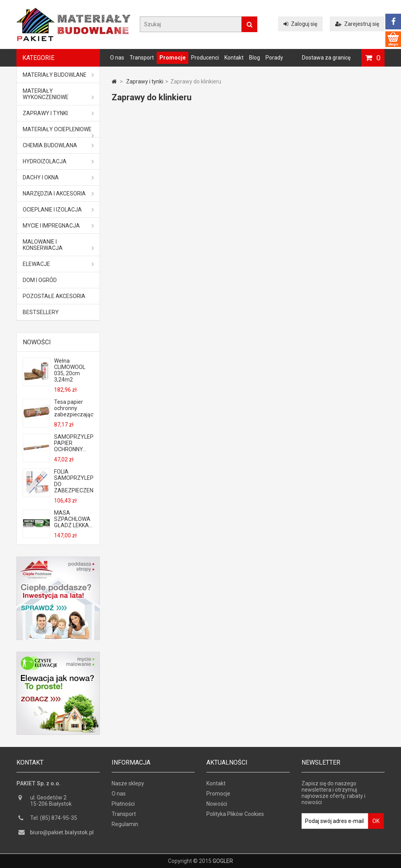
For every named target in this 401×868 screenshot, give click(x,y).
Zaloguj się (300, 24)
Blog (255, 58)
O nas (117, 58)
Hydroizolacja (58, 161)
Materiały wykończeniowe (58, 94)
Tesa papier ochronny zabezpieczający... (74, 408)
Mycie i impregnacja (58, 226)
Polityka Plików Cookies (235, 814)
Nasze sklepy (128, 783)
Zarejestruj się (357, 24)
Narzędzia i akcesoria (58, 193)
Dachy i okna (58, 177)
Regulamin (125, 824)
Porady (274, 58)
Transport (142, 58)
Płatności (123, 804)
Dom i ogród (40, 280)
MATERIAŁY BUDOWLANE (58, 75)
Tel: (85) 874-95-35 (54, 818)
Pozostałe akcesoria (54, 296)
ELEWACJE (58, 264)
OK (376, 821)
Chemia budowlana (58, 145)
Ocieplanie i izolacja (58, 210)
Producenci (205, 58)
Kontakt (234, 58)
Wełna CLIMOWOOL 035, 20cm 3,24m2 (70, 370)
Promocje (173, 58)
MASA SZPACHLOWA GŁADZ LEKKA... (73, 519)
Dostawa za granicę (326, 58)
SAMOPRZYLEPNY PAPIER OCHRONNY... (74, 443)
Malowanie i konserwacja (58, 245)
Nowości (37, 342)
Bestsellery (41, 312)
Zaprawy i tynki (58, 113)
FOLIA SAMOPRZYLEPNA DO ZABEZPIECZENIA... (74, 481)
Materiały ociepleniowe (58, 132)
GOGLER (223, 861)
